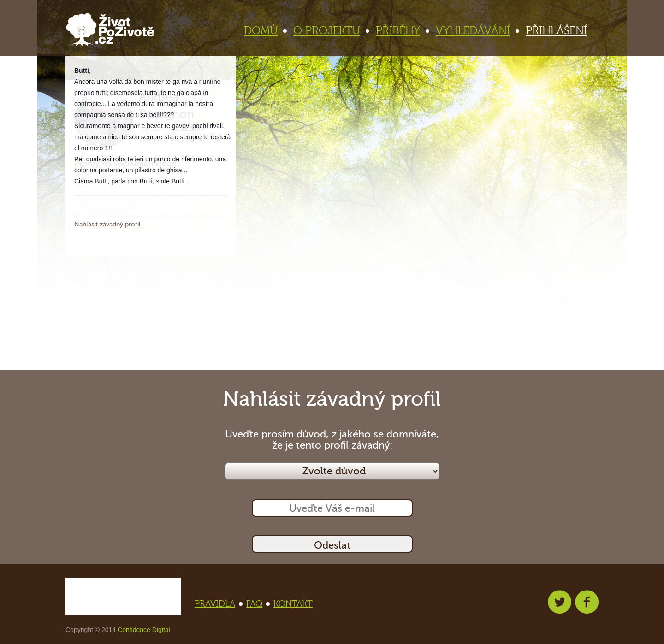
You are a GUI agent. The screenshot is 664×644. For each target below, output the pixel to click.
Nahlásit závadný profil (107, 224)
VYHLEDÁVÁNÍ (477, 31)
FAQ (257, 604)
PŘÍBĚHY (402, 31)
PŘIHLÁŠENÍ (556, 31)
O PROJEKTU (331, 31)
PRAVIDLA (218, 604)
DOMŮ (265, 31)
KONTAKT (293, 604)
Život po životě (110, 30)
